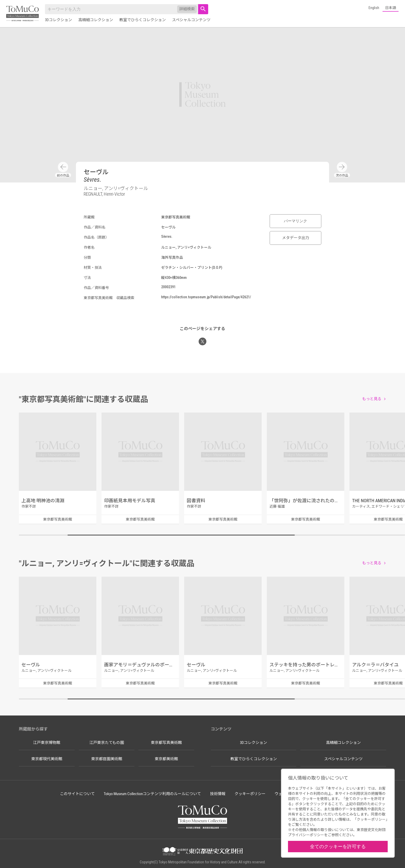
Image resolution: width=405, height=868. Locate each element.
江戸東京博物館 (47, 743)
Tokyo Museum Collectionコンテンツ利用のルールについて (152, 794)
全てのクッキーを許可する (338, 846)
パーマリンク (295, 221)
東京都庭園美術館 (107, 759)
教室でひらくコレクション (143, 20)
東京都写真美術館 (166, 743)
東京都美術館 (166, 759)
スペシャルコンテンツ (191, 20)
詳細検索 (187, 9)
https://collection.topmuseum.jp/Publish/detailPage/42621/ (206, 297)
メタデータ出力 (296, 238)
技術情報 (218, 794)
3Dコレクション (59, 20)
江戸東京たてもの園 (107, 743)
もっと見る (372, 399)
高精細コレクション (96, 20)
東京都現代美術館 (47, 759)
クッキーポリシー (250, 794)
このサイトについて (77, 794)
